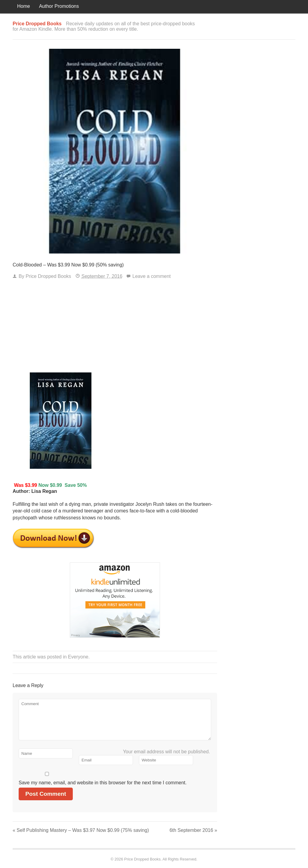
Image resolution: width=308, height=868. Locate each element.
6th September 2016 (193, 830)
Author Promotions (59, 6)
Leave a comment (151, 276)
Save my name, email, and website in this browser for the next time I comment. (103, 783)
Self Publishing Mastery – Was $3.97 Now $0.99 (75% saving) (81, 830)
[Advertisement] (115, 327)
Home (24, 6)
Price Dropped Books (48, 276)
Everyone (78, 657)
